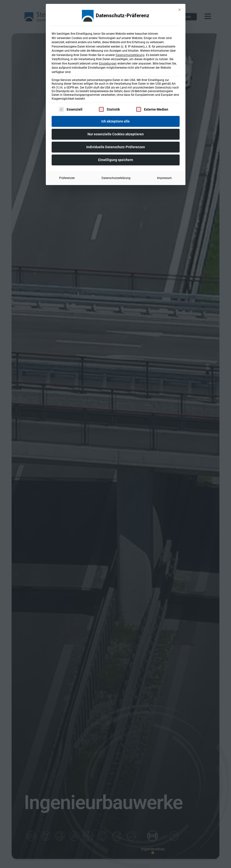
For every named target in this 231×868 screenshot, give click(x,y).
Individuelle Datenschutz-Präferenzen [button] (116, 146)
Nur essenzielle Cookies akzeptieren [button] (116, 134)
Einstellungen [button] (108, 63)
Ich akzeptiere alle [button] (115, 121)
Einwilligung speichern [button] (116, 159)
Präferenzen (67, 178)
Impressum (164, 178)
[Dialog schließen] (180, 9)
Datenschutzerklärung (130, 55)
